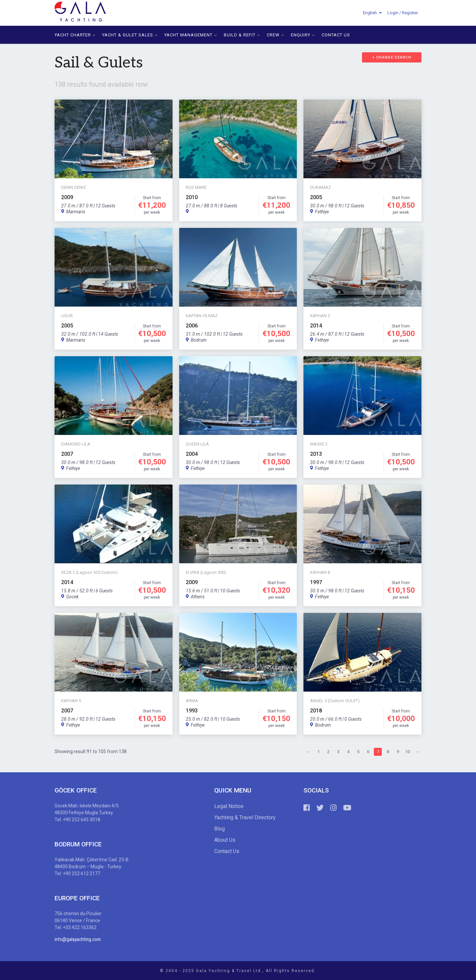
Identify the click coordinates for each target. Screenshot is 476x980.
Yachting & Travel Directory (245, 817)
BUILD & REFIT (242, 35)
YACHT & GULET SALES (130, 35)
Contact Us (227, 851)
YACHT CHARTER (75, 35)
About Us (225, 840)
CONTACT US (336, 35)
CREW (276, 35)
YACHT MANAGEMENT (191, 35)
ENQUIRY (303, 35)
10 (408, 752)
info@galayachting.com (79, 939)
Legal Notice (229, 806)
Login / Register (403, 13)
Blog (219, 828)
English (370, 13)
